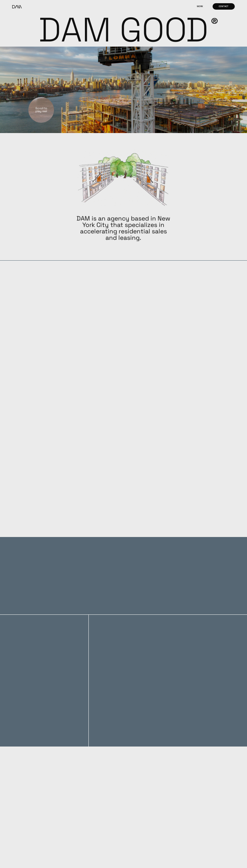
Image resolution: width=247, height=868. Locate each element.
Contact (224, 6)
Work (200, 6)
